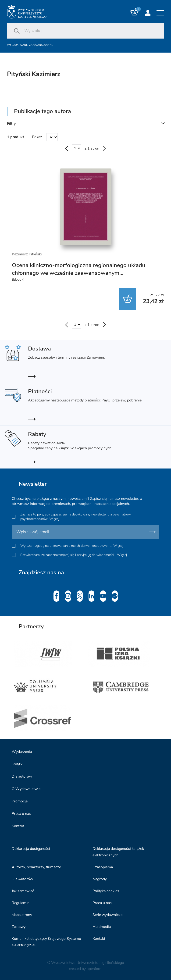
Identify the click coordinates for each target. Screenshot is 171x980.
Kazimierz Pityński (27, 254)
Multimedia (102, 927)
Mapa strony (22, 915)
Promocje (20, 801)
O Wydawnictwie (26, 789)
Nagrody (100, 879)
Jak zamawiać (23, 891)
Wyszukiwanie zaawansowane (30, 45)
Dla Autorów (22, 879)
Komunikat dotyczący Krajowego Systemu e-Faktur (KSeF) (46, 942)
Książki (18, 764)
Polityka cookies (106, 891)
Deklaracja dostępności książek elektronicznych (118, 852)
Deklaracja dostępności (31, 849)
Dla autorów (22, 776)
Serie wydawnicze (107, 915)
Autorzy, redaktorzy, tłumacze (36, 867)
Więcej (54, 519)
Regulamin (21, 903)
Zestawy (19, 927)
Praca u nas (21, 814)
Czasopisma (103, 867)
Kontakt (18, 826)
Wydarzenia (22, 752)
